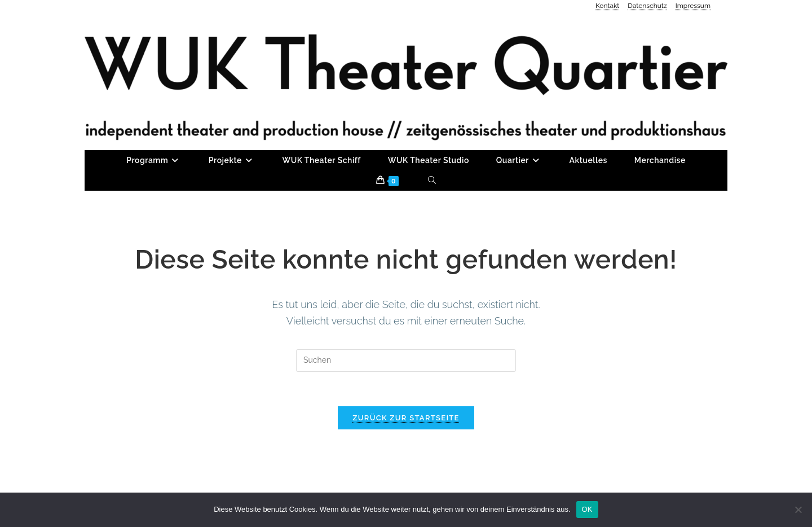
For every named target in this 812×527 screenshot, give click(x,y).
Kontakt (607, 6)
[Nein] (798, 510)
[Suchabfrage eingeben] (406, 361)
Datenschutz (647, 6)
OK (587, 509)
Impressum (693, 6)
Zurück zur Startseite (406, 418)
